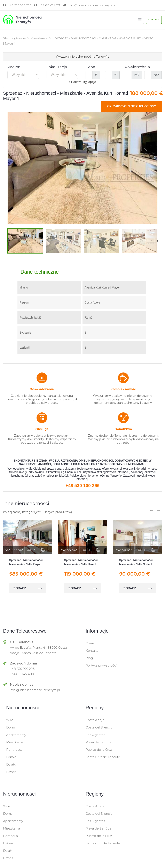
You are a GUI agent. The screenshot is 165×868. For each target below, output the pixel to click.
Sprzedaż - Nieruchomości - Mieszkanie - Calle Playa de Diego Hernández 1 (27, 564)
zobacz (27, 588)
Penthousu (14, 749)
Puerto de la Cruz (99, 749)
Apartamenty (16, 735)
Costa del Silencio (99, 727)
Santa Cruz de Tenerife (103, 757)
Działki (11, 764)
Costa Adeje (95, 720)
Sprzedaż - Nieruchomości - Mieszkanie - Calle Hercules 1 (82, 564)
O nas (90, 643)
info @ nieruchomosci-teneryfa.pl (35, 690)
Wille (10, 720)
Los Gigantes (95, 735)
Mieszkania (15, 742)
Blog (89, 658)
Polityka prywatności (101, 665)
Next (158, 241)
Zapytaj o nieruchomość (131, 106)
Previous (7, 241)
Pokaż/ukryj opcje (84, 82)
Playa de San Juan (99, 742)
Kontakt (154, 20)
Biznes (11, 772)
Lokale (11, 757)
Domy (11, 727)
